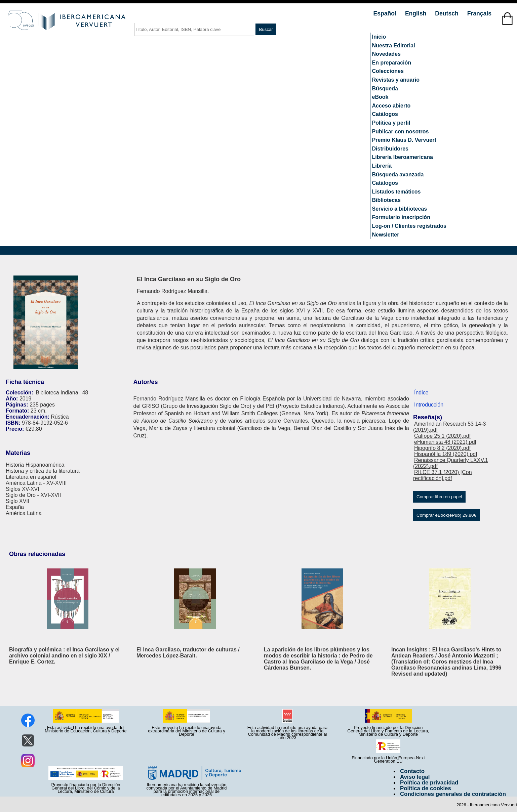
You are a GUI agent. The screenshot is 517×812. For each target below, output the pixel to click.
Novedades (386, 54)
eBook (380, 97)
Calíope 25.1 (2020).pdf (442, 436)
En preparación (392, 63)
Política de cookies (426, 788)
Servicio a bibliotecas (400, 209)
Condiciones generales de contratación (453, 794)
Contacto (412, 771)
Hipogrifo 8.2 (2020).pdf (442, 448)
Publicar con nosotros (401, 132)
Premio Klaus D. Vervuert (404, 140)
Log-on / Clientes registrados (409, 226)
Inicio (379, 37)
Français (479, 13)
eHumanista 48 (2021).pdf (445, 442)
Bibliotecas (386, 200)
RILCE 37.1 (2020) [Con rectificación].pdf (443, 475)
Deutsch (447, 13)
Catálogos (385, 114)
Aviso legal (415, 777)
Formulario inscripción (401, 217)
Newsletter (386, 235)
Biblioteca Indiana (57, 393)
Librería (382, 166)
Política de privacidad (429, 783)
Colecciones (388, 71)
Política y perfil (391, 123)
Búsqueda (385, 89)
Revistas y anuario (396, 80)
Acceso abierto (391, 106)
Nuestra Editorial (394, 46)
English (416, 13)
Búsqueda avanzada (398, 175)
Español (386, 13)
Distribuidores (390, 149)
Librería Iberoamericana (403, 157)
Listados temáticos (396, 192)
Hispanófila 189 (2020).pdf (446, 454)
